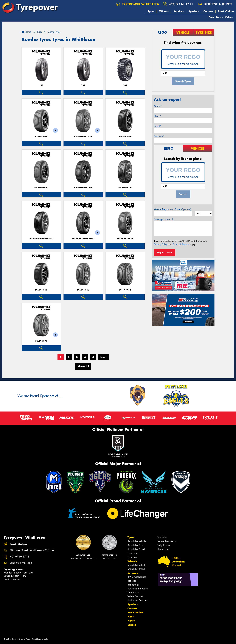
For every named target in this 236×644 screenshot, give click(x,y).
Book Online (226, 11)
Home (26, 32)
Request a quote (215, 4)
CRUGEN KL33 (125, 188)
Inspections (133, 585)
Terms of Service (181, 244)
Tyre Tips (132, 557)
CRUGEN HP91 (125, 136)
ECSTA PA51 (125, 290)
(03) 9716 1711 (181, 4)
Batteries (132, 581)
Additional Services (137, 600)
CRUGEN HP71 (41, 136)
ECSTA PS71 (41, 341)
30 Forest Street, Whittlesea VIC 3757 (32, 550)
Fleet (211, 17)
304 (125, 85)
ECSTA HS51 (41, 290)
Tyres (151, 11)
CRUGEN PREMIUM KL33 (41, 239)
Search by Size (135, 545)
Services (179, 11)
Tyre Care (132, 553)
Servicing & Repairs (138, 589)
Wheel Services (135, 596)
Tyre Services (134, 593)
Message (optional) (164, 219)
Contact (208, 11)
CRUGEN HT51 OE (83, 188)
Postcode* (159, 136)
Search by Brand (136, 549)
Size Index (162, 537)
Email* (158, 126)
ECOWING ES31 (125, 239)
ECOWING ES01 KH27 (83, 239)
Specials (194, 11)
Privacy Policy (161, 244)
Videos (229, 17)
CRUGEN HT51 (41, 188)
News (219, 17)
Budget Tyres (163, 545)
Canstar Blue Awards (167, 541)
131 (83, 85)
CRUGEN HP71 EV (83, 136)
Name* (158, 106)
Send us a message (21, 563)
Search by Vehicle (137, 541)
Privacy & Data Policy (21, 639)
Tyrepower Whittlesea (138, 4)
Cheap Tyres (163, 549)
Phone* (158, 116)
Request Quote (165, 252)
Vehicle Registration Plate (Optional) (173, 209)
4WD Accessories (137, 577)
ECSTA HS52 (83, 290)
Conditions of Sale (40, 639)
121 (41, 85)
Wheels (164, 11)
